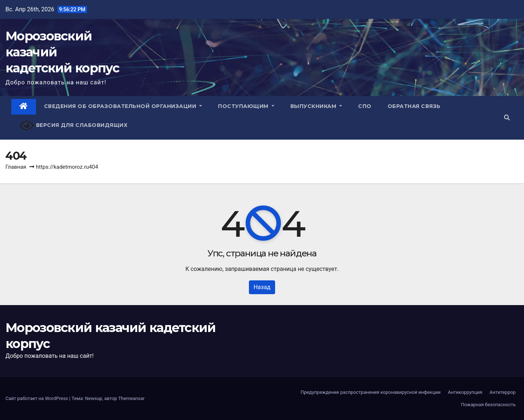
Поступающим (246, 106)
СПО (365, 106)
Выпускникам (316, 106)
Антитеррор (503, 392)
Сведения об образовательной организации (123, 106)
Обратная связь (414, 106)
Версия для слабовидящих (73, 126)
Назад (262, 287)
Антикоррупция (465, 392)
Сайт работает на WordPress (37, 398)
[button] (507, 118)
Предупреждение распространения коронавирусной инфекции (371, 392)
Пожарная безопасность (488, 405)
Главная (16, 167)
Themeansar (132, 398)
